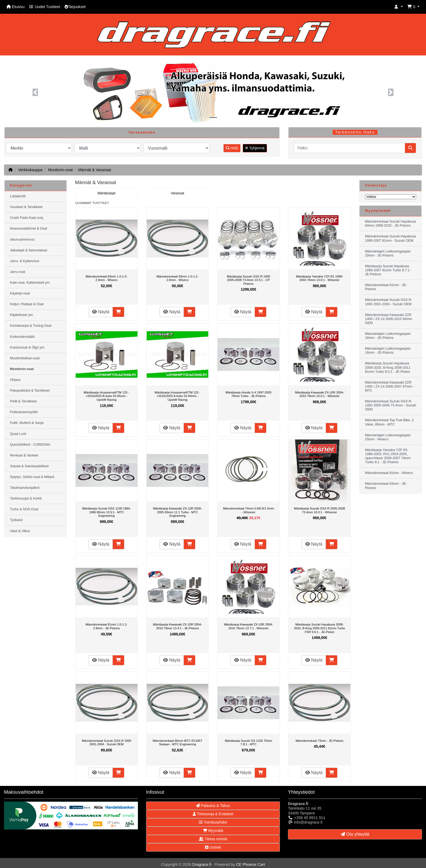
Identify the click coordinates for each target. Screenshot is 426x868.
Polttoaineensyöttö (24, 412)
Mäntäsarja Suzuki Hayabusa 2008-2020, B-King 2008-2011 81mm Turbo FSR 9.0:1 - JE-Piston (319, 628)
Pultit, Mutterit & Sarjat (27, 423)
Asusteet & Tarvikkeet (26, 207)
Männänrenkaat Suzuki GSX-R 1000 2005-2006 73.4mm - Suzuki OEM (390, 405)
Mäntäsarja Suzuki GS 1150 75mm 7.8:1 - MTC (249, 743)
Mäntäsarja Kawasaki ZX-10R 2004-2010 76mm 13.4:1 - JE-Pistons (178, 626)
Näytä (101, 312)
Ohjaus (15, 380)
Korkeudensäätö (22, 337)
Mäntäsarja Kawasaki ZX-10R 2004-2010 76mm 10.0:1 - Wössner (319, 394)
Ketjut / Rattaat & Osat (27, 304)
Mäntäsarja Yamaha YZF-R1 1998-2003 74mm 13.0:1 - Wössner (320, 278)
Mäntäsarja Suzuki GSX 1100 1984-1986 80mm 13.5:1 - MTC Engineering (106, 512)
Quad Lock (18, 434)
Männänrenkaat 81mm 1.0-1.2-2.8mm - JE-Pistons (107, 626)
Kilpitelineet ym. (22, 315)
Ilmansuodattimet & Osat (29, 229)
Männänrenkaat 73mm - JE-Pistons (319, 741)
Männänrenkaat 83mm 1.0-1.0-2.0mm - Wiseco (107, 278)
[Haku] (349, 148)
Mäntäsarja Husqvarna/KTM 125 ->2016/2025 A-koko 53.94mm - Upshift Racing (178, 396)
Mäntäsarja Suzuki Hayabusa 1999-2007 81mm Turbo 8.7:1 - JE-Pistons (388, 270)
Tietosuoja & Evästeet (213, 814)
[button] (399, 7)
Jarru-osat (18, 272)
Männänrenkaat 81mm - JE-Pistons (386, 287)
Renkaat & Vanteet (24, 455)
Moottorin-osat (60, 170)
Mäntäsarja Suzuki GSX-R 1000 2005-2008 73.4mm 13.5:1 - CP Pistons (249, 280)
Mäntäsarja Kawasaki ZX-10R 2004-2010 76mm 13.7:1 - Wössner (248, 626)
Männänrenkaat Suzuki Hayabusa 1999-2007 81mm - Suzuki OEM (390, 238)
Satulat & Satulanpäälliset (29, 466)
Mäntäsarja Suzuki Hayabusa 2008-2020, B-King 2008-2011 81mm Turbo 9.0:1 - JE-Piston (388, 367)
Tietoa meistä (213, 839)
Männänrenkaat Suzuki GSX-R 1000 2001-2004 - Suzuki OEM (106, 743)
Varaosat (177, 193)
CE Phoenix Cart (250, 865)
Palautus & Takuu (213, 806)
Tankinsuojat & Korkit (26, 498)
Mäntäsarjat (107, 193)
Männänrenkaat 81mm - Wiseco (389, 473)
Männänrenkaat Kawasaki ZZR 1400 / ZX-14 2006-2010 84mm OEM (388, 319)
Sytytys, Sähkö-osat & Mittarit (32, 477)
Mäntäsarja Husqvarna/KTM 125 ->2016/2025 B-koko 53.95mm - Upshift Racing (107, 396)
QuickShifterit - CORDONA (30, 445)
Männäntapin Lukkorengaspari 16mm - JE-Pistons (388, 351)
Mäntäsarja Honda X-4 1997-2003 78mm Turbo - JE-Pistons (249, 394)
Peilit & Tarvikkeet (23, 401)
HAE (232, 148)
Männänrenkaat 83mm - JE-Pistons (386, 486)
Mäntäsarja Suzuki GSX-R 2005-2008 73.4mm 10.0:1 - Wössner (319, 510)
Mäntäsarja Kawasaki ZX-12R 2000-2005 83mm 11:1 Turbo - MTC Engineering (178, 512)
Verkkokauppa (30, 170)
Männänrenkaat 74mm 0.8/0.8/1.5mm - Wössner (249, 510)
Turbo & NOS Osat (24, 509)
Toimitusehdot (213, 822)
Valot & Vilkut (20, 531)
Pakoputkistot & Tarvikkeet (30, 391)
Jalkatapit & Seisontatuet (29, 250)
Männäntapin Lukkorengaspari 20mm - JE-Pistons (388, 253)
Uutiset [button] (213, 847)
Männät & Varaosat (94, 170)
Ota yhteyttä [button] (355, 834)
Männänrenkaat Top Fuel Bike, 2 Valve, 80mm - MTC (389, 422)
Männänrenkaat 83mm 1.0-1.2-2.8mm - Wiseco (178, 278)
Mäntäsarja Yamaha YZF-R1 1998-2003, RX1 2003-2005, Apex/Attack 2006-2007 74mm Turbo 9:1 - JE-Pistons (388, 456)
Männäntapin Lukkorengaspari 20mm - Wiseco (388, 437)
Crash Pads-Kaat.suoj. (27, 218)
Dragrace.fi (202, 865)
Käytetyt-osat (20, 293)
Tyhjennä (255, 148)
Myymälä (213, 831)
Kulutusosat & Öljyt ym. (27, 347)
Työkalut (16, 520)
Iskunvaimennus (22, 240)
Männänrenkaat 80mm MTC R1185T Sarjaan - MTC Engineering (177, 743)
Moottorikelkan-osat (25, 358)
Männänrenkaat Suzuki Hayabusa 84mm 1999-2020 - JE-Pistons (390, 224)
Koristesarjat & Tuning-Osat (31, 326)
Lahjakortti (18, 196)
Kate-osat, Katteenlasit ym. (30, 283)
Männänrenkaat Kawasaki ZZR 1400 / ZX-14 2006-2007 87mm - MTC (390, 386)
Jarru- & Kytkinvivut (24, 261)
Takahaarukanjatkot (25, 488)
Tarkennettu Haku (355, 132)
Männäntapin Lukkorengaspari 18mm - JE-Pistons (388, 336)
